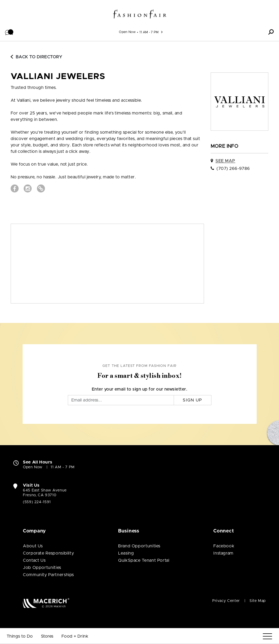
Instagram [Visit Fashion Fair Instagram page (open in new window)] (223, 553)
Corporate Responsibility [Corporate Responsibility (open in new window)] (48, 553)
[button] (9, 32)
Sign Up (192, 400)
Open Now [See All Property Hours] (127, 32)
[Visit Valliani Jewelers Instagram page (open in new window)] (28, 188)
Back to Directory (36, 57)
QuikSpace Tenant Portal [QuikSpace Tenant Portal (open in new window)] (144, 560)
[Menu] (267, 636)
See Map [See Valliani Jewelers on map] (225, 161)
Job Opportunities (42, 568)
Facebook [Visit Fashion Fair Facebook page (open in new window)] (224, 546)
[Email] (121, 400)
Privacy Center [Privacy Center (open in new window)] (226, 601)
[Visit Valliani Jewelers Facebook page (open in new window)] (15, 188)
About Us (33, 546)
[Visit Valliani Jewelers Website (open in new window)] (41, 188)
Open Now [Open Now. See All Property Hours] (33, 467)
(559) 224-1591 (37, 502)
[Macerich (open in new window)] (46, 603)
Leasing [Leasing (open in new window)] (126, 553)
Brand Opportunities (139, 546)
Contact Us (34, 560)
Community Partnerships (48, 575)
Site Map (258, 601)
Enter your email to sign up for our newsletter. (140, 389)
